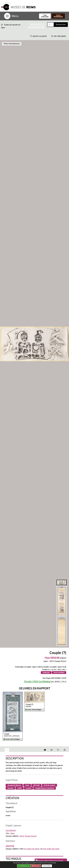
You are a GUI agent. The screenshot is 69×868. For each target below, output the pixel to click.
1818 (22, 836)
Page (45, 16)
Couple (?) (29, 705)
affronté (36, 785)
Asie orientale (59, 673)
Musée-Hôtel (38, 682)
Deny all (36, 866)
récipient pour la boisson (45, 788)
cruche (28, 788)
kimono (10, 788)
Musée (58, 16)
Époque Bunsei (31, 836)
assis (27, 785)
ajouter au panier (39, 36)
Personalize (47, 866)
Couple (6, 734)
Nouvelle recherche (37, 26)
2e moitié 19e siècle (32, 849)
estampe (46, 673)
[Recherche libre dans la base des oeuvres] (51, 25)
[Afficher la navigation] (7, 16)
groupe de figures (14, 785)
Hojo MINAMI (11, 831)
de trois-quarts (49, 785)
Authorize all (24, 866)
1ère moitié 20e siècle (51, 849)
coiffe (19, 788)
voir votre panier (59, 36)
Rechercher (61, 25)
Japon (12, 833)
